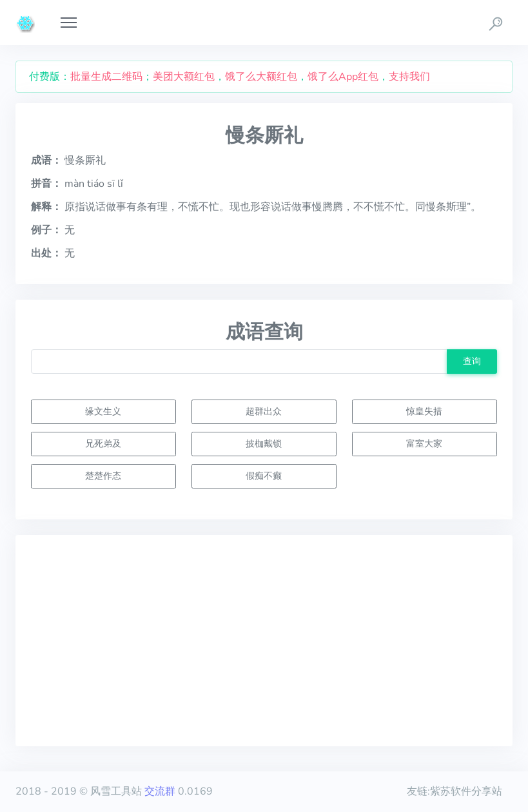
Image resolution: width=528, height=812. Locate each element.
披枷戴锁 (264, 443)
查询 (472, 361)
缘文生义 (103, 411)
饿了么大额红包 (261, 77)
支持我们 (409, 77)
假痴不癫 (264, 476)
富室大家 (424, 443)
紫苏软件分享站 (466, 791)
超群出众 (264, 411)
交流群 (160, 791)
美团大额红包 (184, 77)
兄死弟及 (103, 443)
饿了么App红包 (343, 77)
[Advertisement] (264, 641)
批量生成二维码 (106, 77)
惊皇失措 (424, 411)
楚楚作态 (103, 476)
